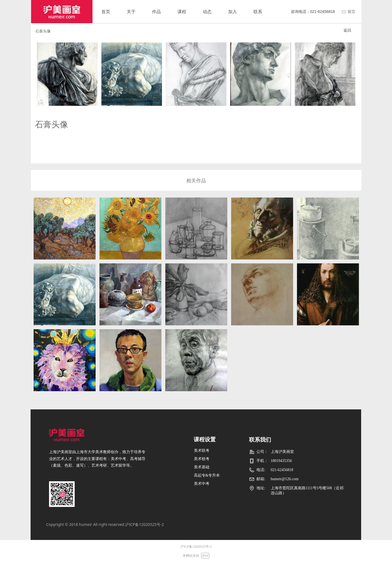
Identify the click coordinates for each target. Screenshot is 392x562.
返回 (347, 30)
